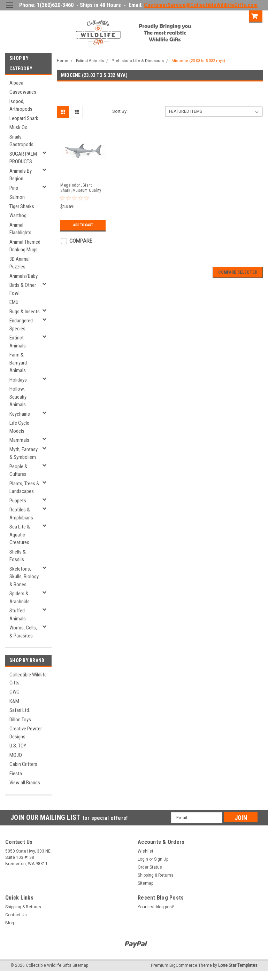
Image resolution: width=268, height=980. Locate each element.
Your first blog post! (156, 907)
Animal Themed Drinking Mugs (25, 246)
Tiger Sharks (22, 206)
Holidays (18, 380)
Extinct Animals (18, 342)
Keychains (20, 414)
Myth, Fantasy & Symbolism (24, 453)
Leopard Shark (24, 118)
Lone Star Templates (238, 965)
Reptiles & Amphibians (21, 514)
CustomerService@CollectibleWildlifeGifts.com (201, 5)
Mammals (19, 440)
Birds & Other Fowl (23, 289)
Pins (14, 188)
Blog (10, 923)
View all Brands (25, 783)
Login (212, 15)
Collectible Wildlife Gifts (28, 679)
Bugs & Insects (25, 312)
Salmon (17, 197)
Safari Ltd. (20, 710)
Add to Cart (83, 225)
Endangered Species (21, 325)
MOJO (16, 755)
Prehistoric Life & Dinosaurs (138, 61)
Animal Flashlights (20, 229)
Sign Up (236, 15)
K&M (14, 701)
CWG (14, 692)
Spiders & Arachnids (20, 598)
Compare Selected (238, 272)
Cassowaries (23, 92)
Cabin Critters (23, 764)
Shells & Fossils (18, 556)
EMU (14, 302)
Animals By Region (21, 175)
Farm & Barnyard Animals (18, 363)
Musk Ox (18, 127)
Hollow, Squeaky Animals (18, 397)
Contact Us (16, 915)
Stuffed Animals (18, 615)
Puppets (18, 501)
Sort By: (120, 111)
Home (63, 61)
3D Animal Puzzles (20, 263)
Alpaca (16, 83)
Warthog (18, 215)
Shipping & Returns (156, 875)
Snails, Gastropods (21, 141)
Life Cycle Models (19, 427)
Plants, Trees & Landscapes (24, 488)
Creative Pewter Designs (26, 733)
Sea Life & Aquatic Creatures (20, 535)
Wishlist (146, 851)
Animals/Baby (24, 276)
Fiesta (16, 774)
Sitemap (146, 883)
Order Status (150, 867)
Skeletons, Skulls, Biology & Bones (24, 577)
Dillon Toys (20, 720)
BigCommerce (183, 965)
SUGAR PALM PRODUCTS (23, 158)
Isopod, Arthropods (21, 105)
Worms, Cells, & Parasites (23, 632)
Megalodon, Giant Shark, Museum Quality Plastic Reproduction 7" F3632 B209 (81, 188)
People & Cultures (18, 471)
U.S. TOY (18, 746)
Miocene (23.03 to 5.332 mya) (198, 61)
